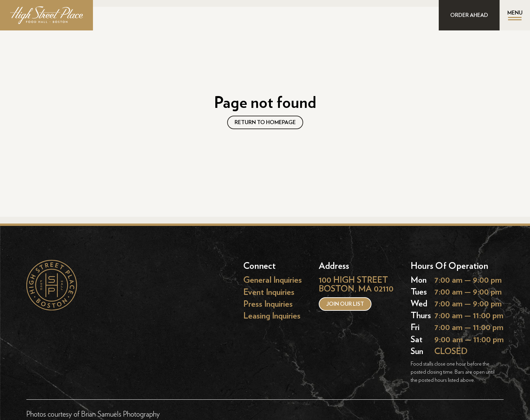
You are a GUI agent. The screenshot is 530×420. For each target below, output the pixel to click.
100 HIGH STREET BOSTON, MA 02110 (356, 285)
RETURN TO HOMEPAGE (265, 122)
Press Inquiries (268, 304)
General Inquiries (273, 280)
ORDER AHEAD (469, 15)
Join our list (345, 304)
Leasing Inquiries (272, 316)
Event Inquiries (269, 292)
